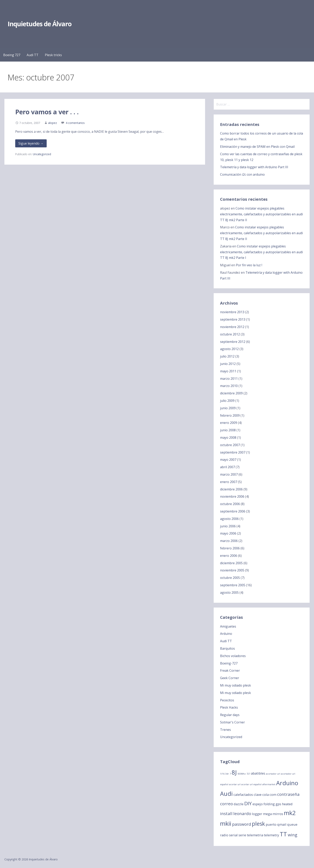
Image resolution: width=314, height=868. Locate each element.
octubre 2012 (230, 334)
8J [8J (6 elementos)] (234, 772)
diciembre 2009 (231, 393)
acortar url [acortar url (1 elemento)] (235, 784)
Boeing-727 (229, 663)
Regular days (230, 715)
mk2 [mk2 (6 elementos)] (290, 813)
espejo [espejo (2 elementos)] (258, 804)
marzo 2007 (229, 474)
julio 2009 (227, 401)
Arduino (226, 634)
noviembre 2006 (232, 496)
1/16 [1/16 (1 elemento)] (222, 774)
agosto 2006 (229, 519)
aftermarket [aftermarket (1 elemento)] (269, 784)
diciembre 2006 (231, 489)
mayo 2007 (228, 460)
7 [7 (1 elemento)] (230, 774)
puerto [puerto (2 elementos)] (271, 824)
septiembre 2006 (233, 511)
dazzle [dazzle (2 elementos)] (239, 804)
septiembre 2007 (233, 452)
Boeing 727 (12, 55)
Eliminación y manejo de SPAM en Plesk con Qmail (257, 147)
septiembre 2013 (233, 319)
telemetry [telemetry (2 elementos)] (271, 835)
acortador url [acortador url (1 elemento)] (273, 774)
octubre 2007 (230, 445)
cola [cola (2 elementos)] (266, 795)
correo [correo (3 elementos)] (226, 804)
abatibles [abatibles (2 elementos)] (258, 773)
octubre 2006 (230, 504)
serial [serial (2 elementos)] (233, 835)
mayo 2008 (228, 438)
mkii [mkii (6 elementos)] (226, 823)
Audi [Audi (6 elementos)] (226, 794)
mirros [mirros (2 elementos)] (278, 814)
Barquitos (227, 648)
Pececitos (227, 700)
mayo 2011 (228, 371)
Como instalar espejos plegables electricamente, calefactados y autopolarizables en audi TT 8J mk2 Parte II (261, 214)
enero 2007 (229, 482)
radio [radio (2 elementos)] (224, 835)
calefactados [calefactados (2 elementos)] (243, 795)
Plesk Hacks (229, 707)
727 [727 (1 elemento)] (248, 774)
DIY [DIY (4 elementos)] (248, 803)
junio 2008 (228, 430)
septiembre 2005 (233, 585)
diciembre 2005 (231, 563)
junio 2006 (228, 526)
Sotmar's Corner (232, 722)
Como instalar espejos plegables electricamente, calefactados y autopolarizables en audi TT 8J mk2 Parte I (261, 252)
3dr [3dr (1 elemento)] (227, 774)
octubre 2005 (230, 578)
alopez (52, 123)
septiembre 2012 (233, 342)
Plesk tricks (53, 55)
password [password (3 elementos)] (242, 824)
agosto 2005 (229, 593)
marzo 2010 (229, 386)
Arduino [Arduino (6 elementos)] (287, 783)
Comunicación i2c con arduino (242, 174)
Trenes (225, 730)
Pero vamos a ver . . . (47, 112)
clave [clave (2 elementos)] (258, 795)
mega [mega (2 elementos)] (267, 814)
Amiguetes (228, 626)
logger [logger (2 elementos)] (257, 814)
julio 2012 (227, 356)
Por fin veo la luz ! (249, 265)
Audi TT (33, 55)
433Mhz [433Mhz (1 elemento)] (242, 774)
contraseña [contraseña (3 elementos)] (288, 794)
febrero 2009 (230, 415)
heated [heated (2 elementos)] (287, 804)
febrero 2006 (230, 548)
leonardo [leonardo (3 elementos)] (242, 813)
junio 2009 (228, 408)
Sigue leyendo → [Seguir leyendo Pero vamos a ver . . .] (31, 143)
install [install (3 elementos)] (226, 813)
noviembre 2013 (232, 312)
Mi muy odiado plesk (235, 685)
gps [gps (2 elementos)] (278, 804)
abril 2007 (227, 467)
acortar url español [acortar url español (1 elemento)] (251, 784)
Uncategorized (42, 154)
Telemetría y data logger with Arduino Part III (254, 167)
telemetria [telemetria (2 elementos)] (255, 835)
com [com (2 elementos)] (273, 795)
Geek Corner (230, 678)
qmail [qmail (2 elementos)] (282, 824)
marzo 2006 (229, 541)
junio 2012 (228, 364)
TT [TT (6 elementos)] (283, 834)
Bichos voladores (233, 656)
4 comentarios (75, 123)
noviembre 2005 (232, 570)
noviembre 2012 (232, 327)
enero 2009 (229, 423)
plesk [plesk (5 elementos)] (258, 824)
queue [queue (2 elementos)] (292, 824)
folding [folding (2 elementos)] (269, 804)
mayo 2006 (228, 533)
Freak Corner (230, 670)
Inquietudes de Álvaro (40, 24)
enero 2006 (229, 556)
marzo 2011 (229, 379)
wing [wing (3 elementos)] (292, 835)
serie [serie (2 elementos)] (242, 835)
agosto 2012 (229, 349)
